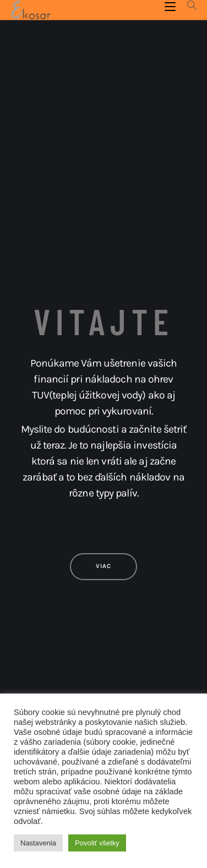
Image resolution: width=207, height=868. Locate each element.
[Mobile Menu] (171, 6)
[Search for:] (188, 6)
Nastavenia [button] (38, 843)
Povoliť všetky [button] (97, 843)
